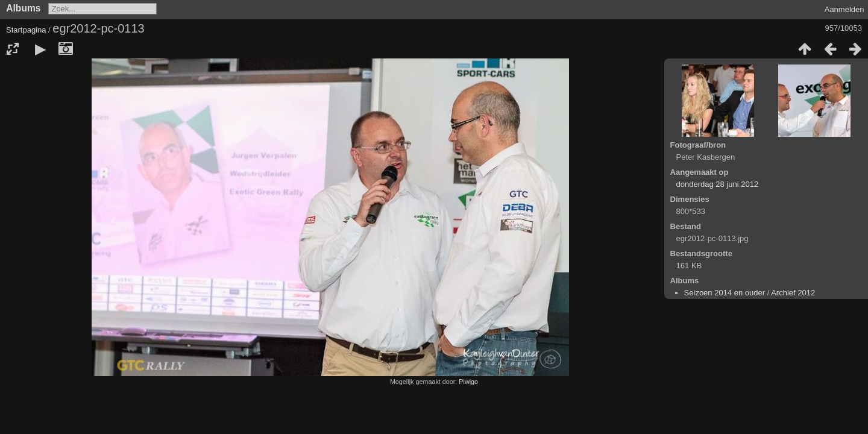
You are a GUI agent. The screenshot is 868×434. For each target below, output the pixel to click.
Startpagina (26, 30)
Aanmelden (844, 9)
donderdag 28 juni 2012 (718, 184)
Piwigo (468, 382)
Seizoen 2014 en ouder (725, 293)
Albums (23, 8)
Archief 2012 (793, 293)
